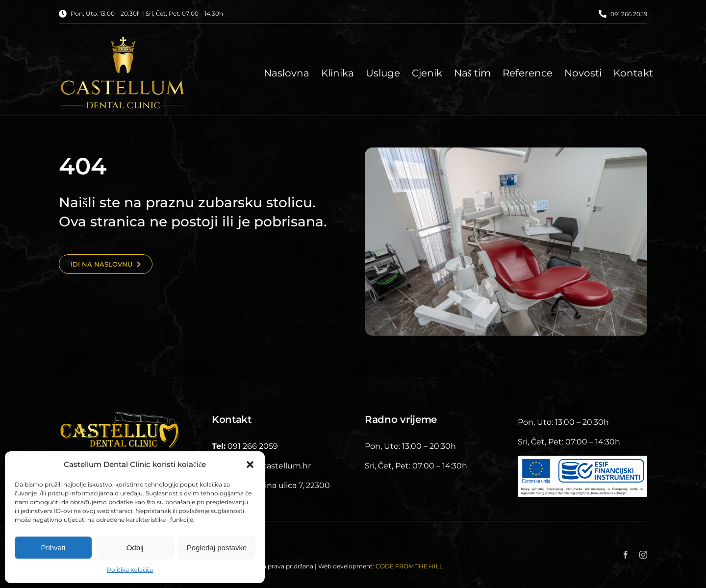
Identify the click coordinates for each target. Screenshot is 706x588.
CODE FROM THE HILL (409, 566)
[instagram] (643, 555)
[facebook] (626, 555)
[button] (250, 465)
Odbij (135, 548)
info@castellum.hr (275, 466)
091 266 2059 (629, 14)
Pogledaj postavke (217, 548)
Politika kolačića (130, 570)
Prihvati (53, 548)
